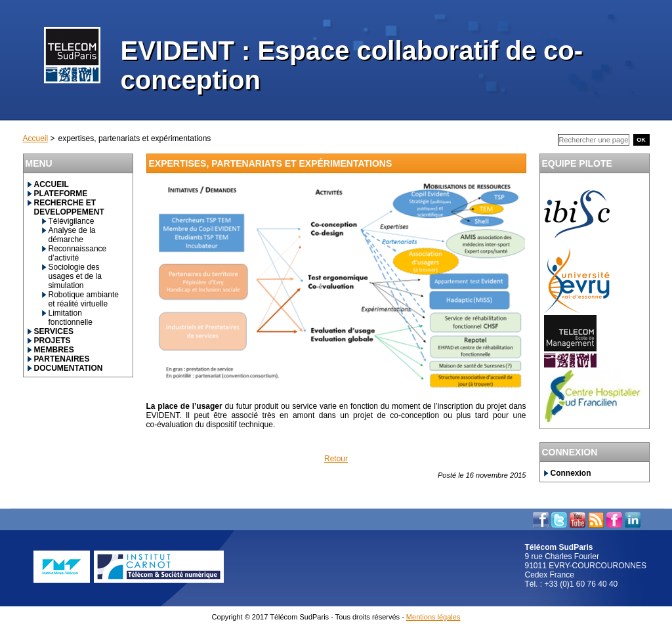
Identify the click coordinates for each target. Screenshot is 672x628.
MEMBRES (54, 350)
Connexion (571, 473)
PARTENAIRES (62, 359)
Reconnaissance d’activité (78, 253)
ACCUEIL (52, 184)
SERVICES (54, 331)
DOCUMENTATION (69, 368)
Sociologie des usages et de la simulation (75, 276)
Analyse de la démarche (72, 235)
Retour (336, 459)
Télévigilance (72, 221)
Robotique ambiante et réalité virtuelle (84, 299)
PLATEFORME (61, 194)
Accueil (36, 138)
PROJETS (52, 341)
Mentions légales (433, 617)
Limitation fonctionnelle (71, 318)
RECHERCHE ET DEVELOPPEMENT (69, 207)
